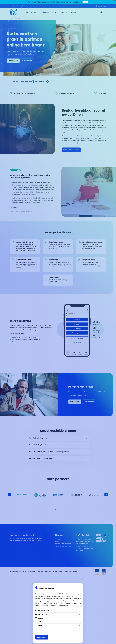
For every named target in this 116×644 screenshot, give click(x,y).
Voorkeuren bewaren (42, 633)
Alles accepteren (42, 637)
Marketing (40, 625)
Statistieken (40, 622)
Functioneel (41, 614)
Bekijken (86, 2)
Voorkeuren (40, 618)
